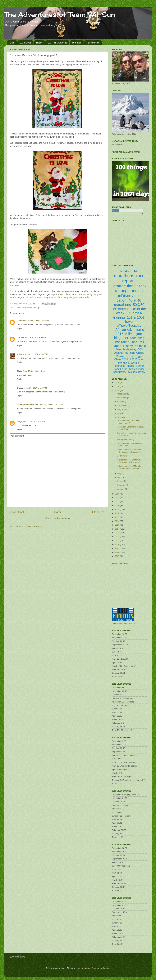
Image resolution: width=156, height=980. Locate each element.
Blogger (106, 968)
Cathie (53, 297)
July (119, 413)
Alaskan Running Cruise (129, 353)
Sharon (38, 297)
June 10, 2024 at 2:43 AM (34, 371)
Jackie (13, 297)
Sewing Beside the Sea (27, 405)
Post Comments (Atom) (32, 527)
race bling (137, 338)
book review (120, 372)
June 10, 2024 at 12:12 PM (51, 405)
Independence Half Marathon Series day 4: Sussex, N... (130, 451)
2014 (118, 529)
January (121, 489)
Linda (60, 297)
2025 (118, 387)
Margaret (98, 294)
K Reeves (21, 354)
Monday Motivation (129, 363)
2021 (118, 502)
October (121, 402)
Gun (74, 294)
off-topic (140, 346)
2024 (118, 390)
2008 (118, 552)
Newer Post (17, 512)
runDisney (124, 296)
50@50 (139, 305)
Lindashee (22, 321)
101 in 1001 (25, 43)
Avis (61, 294)
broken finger (137, 369)
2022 (118, 498)
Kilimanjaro (134, 334)
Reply (19, 329)
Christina (81, 294)
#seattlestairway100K (129, 349)
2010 (118, 544)
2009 (118, 548)
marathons (122, 305)
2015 (118, 525)
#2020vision (137, 359)
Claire (68, 294)
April (120, 477)
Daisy (45, 297)
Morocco (120, 366)
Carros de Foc (125, 356)
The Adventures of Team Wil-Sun (60, 14)
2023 (118, 494)
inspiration (122, 342)
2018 (118, 513)
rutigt (19, 422)
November (122, 398)
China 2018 (121, 359)
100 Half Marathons (57, 43)
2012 (118, 537)
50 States (77, 43)
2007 (118, 556)
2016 (118, 521)
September (123, 406)
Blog (12, 43)
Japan (117, 346)
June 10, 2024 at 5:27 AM (36, 388)
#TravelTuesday (129, 326)
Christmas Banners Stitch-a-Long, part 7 (129, 422)
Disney (128, 346)
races (125, 270)
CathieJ (20, 337)
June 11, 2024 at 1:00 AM (34, 422)
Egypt (139, 356)
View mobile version (57, 518)
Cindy (86, 297)
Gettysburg (122, 456)
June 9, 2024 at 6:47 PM (37, 354)
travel (129, 322)
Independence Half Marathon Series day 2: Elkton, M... (130, 461)
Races (39, 43)
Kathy (90, 294)
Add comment (17, 436)
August (121, 409)
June (120, 417)
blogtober (121, 338)
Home (58, 512)
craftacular (21, 308)
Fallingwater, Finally (126, 439)
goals (131, 366)
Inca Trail (138, 342)
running (136, 291)
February (122, 485)
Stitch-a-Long (33, 308)
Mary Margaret (71, 297)
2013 (118, 533)
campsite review (137, 372)
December (122, 394)
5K (129, 313)
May (120, 473)
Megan (20, 297)
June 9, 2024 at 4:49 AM (38, 321)
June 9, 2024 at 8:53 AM (35, 337)
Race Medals (93, 43)
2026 (118, 383)
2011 (118, 541)
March (120, 481)
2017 (118, 517)
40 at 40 (135, 300)
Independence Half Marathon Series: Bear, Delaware (130, 467)
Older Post (99, 512)
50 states (120, 309)
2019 (118, 509)
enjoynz (87, 968)
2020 (118, 506)
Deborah (29, 297)
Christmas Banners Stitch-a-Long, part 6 (129, 444)
